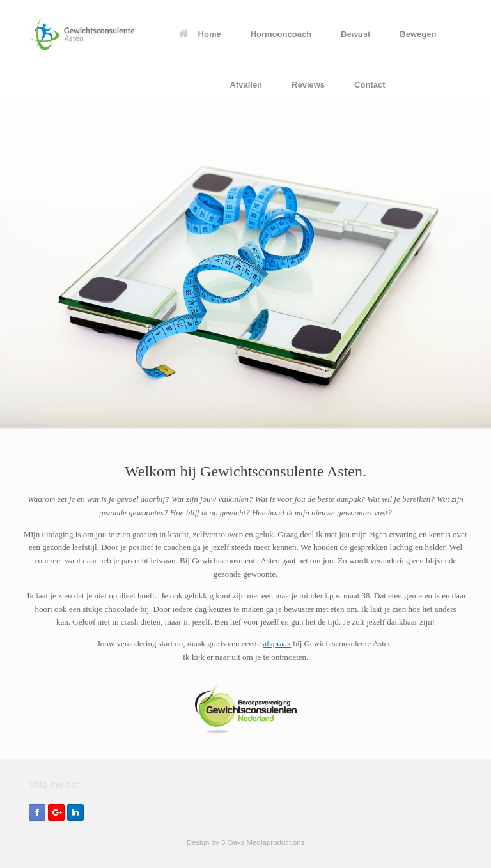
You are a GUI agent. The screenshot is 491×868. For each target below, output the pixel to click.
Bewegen (418, 34)
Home (200, 34)
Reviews (308, 85)
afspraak (277, 643)
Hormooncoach (281, 34)
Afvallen (246, 85)
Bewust (355, 34)
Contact (370, 85)
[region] (245, 265)
